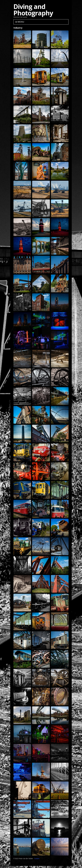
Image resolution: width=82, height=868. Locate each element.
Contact (37, 859)
